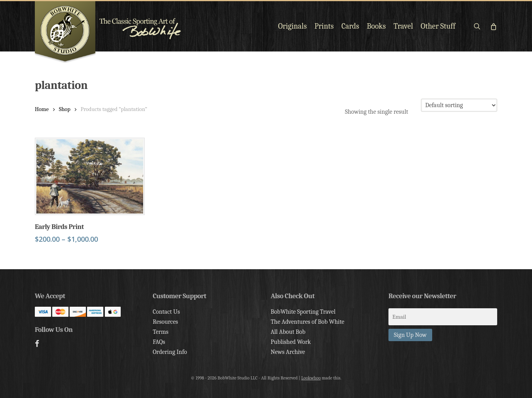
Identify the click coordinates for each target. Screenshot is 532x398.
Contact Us (166, 312)
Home (42, 109)
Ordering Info (170, 352)
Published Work (291, 342)
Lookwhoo (311, 378)
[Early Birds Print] (90, 176)
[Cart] (493, 26)
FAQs (159, 342)
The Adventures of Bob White (307, 322)
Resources (165, 322)
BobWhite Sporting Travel (303, 312)
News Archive (288, 352)
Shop (65, 109)
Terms (161, 332)
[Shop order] (459, 105)
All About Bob (288, 332)
